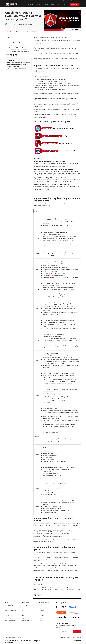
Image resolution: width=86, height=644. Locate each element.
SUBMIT (77, 631)
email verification (56, 277)
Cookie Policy (42, 613)
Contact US (42, 610)
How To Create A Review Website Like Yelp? (16, 68)
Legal (40, 618)
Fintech (24, 610)
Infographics (42, 616)
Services (46, 4)
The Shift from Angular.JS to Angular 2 (14, 42)
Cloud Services (8, 616)
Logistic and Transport (27, 618)
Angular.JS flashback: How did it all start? (15, 40)
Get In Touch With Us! (75, 4)
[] (31, 4)
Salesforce (52, 1)
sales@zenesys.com (76, 1)
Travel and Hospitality (27, 621)
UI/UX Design (8, 618)
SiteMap (19, 638)
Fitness (24, 613)
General (40, 595)
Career (57, 1)
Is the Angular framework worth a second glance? (17, 50)
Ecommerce (25, 605)
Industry (59, 4)
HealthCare (25, 616)
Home (7, 32)
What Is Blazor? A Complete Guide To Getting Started (19, 62)
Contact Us (78, 638)
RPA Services (8, 608)
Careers (41, 621)
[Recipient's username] (65, 631)
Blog (40, 608)
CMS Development (9, 605)
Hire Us (52, 4)
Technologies (39, 4)
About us (63, 638)
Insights (65, 4)
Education (24, 608)
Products (47, 1)
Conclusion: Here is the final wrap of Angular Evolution (18, 52)
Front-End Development (10, 621)
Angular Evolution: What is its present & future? (16, 48)
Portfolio (61, 1)
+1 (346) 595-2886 (67, 1)
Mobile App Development (11, 610)
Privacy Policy (12, 638)
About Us (41, 605)
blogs (11, 32)
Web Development (9, 613)
